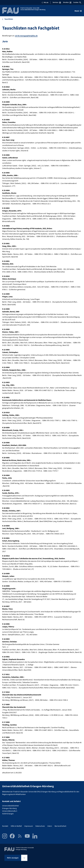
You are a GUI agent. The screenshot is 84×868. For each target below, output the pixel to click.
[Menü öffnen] (78, 11)
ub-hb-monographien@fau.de (26, 36)
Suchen (77, 2)
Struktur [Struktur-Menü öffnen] (67, 2)
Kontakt (5, 826)
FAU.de (45, 3)
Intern (50, 826)
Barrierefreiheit (60, 826)
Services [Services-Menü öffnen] (57, 2)
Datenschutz (40, 826)
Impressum (29, 826)
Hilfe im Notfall (16, 826)
